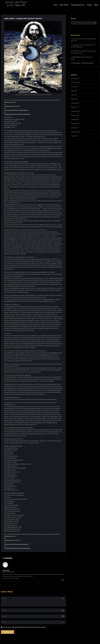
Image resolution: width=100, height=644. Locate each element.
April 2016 (75, 95)
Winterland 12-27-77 (10, 102)
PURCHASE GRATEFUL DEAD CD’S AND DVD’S (17, 114)
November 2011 (76, 124)
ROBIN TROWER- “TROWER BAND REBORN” (83, 63)
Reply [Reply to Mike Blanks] (62, 580)
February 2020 (76, 83)
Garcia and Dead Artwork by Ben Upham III (16, 110)
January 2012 (75, 120)
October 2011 (75, 128)
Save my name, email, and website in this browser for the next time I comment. (24, 627)
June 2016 (75, 87)
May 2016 (74, 91)
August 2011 (75, 136)
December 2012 (76, 111)
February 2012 (76, 115)
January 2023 (75, 79)
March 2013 (75, 107)
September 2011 (76, 132)
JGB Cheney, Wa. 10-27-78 (12, 106)
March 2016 (75, 99)
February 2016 (76, 103)
